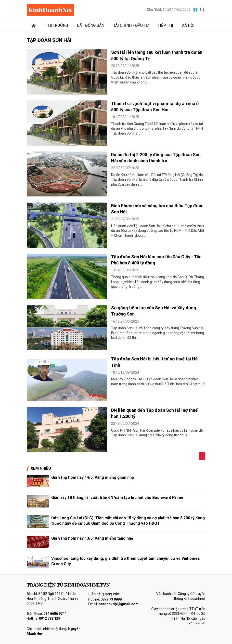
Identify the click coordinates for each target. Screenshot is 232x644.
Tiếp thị (165, 25)
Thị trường (57, 25)
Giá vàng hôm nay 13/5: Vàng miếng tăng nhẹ (92, 538)
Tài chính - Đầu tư (131, 25)
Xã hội (188, 25)
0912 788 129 (50, 618)
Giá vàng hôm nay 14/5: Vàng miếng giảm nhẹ (93, 477)
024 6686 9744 (55, 614)
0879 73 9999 (111, 599)
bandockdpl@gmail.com (118, 604)
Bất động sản (91, 25)
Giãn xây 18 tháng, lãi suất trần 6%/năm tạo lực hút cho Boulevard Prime (117, 498)
